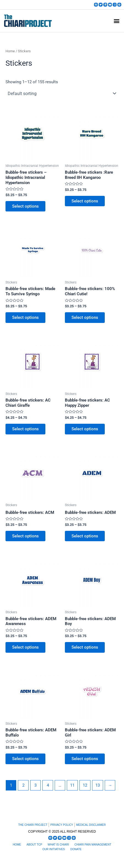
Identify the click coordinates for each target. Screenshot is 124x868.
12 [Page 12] (85, 785)
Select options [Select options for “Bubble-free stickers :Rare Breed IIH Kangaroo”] (85, 201)
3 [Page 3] (35, 785)
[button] (117, 21)
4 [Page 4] (48, 785)
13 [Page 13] (98, 785)
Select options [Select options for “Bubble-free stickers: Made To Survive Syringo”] (25, 317)
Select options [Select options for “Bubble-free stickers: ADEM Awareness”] (25, 647)
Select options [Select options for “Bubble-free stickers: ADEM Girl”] (85, 759)
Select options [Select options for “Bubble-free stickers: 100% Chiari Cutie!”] (85, 317)
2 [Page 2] (23, 785)
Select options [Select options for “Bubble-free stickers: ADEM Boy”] (85, 647)
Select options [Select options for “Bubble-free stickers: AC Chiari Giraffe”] (25, 429)
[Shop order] (62, 93)
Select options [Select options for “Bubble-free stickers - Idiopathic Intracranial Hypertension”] (25, 206)
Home (10, 51)
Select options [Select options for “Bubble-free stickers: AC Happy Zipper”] (85, 429)
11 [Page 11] (72, 785)
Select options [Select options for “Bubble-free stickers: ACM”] (25, 536)
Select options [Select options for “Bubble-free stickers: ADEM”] (85, 536)
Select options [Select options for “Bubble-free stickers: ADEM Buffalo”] (25, 759)
